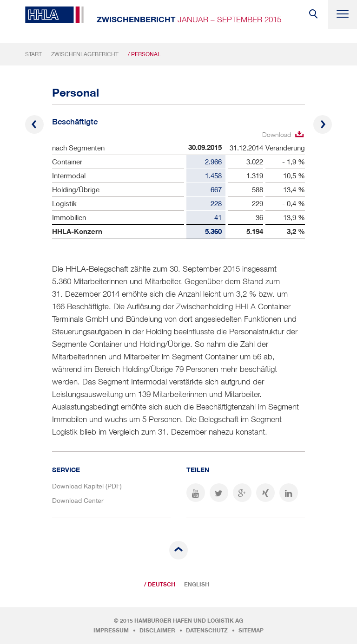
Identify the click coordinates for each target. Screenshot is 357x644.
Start (33, 54)
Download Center (78, 500)
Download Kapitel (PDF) (87, 486)
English (197, 585)
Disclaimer (157, 631)
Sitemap (251, 631)
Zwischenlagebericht (85, 54)
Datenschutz (207, 631)
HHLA (54, 15)
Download (277, 134)
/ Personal (144, 54)
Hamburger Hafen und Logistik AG (189, 621)
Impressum (111, 631)
